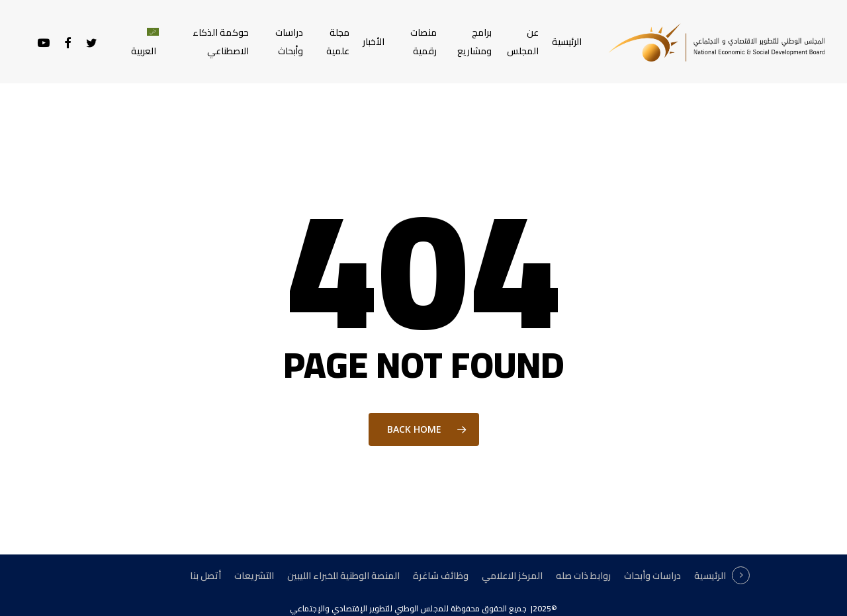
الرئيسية (710, 576)
